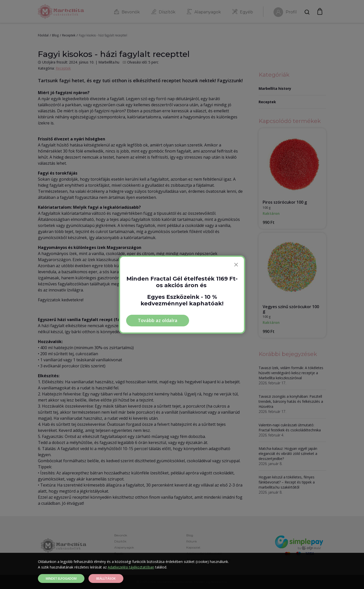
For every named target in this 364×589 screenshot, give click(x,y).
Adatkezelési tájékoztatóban (131, 567)
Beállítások (106, 579)
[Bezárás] (236, 265)
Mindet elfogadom (61, 579)
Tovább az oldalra (158, 320)
